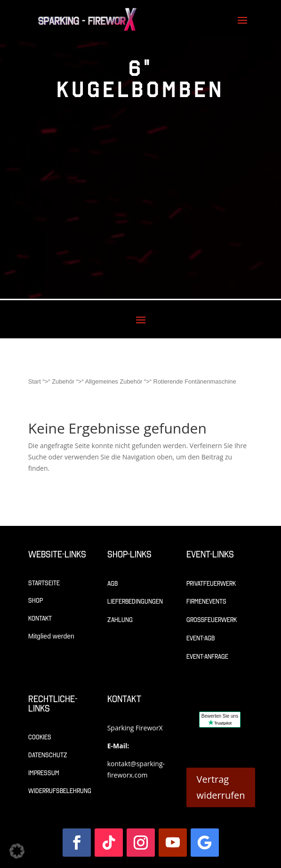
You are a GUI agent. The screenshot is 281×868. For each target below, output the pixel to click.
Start (35, 381)
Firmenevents (206, 602)
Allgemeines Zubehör (114, 381)
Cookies (40, 737)
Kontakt (40, 618)
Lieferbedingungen (135, 602)
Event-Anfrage (207, 657)
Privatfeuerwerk (211, 584)
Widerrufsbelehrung (60, 791)
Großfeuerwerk (212, 620)
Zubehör (63, 381)
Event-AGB (201, 638)
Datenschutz (48, 755)
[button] (17, 851)
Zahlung (120, 620)
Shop (36, 601)
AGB (112, 584)
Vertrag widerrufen (221, 787)
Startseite (44, 583)
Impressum (44, 773)
